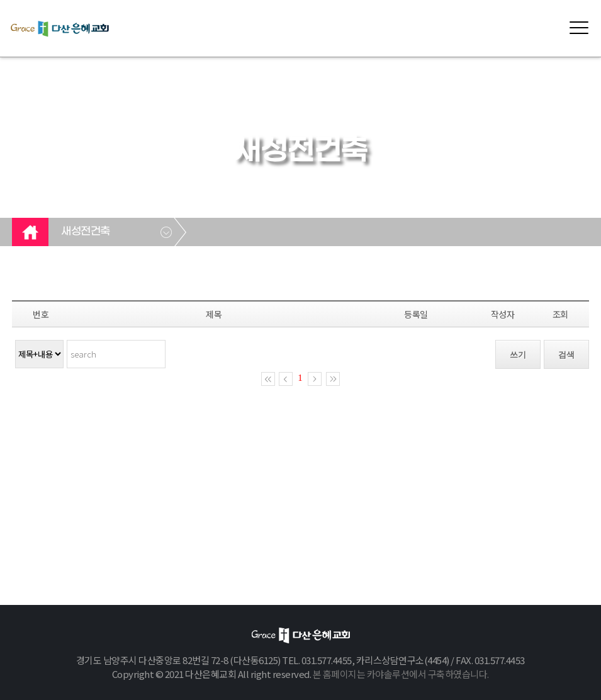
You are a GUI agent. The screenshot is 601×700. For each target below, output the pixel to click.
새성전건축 (86, 232)
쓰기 (518, 355)
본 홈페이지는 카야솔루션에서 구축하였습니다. (401, 674)
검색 (566, 355)
